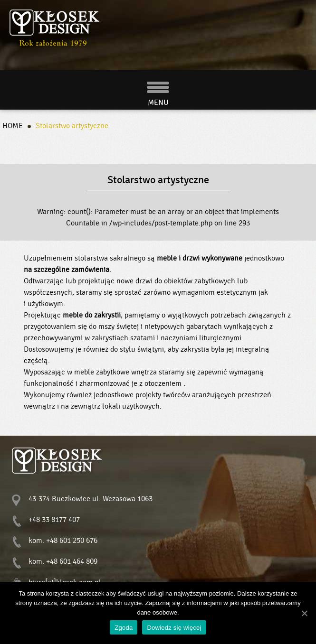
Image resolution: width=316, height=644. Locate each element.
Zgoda (124, 628)
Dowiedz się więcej (174, 628)
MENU (158, 103)
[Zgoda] (304, 613)
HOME (13, 126)
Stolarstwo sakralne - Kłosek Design (55, 28)
